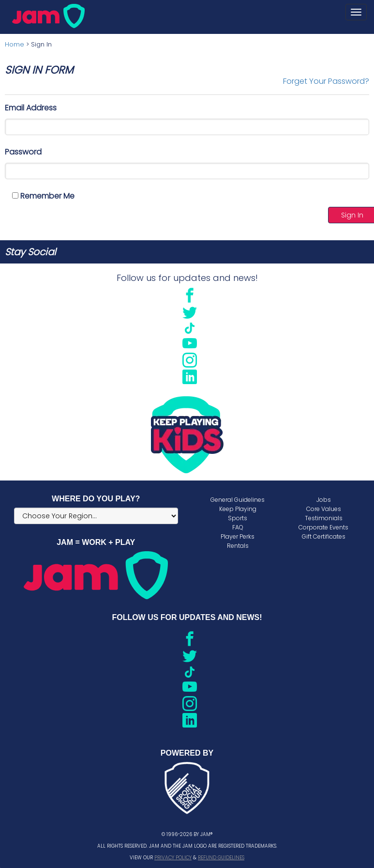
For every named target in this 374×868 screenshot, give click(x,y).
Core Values (324, 509)
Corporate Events (323, 527)
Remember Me (43, 196)
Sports (238, 518)
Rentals (238, 546)
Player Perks (238, 536)
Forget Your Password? (326, 81)
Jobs (324, 500)
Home (15, 44)
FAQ (238, 527)
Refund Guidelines (221, 858)
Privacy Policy (173, 858)
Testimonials (324, 518)
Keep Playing (238, 509)
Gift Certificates (324, 536)
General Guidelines (238, 500)
